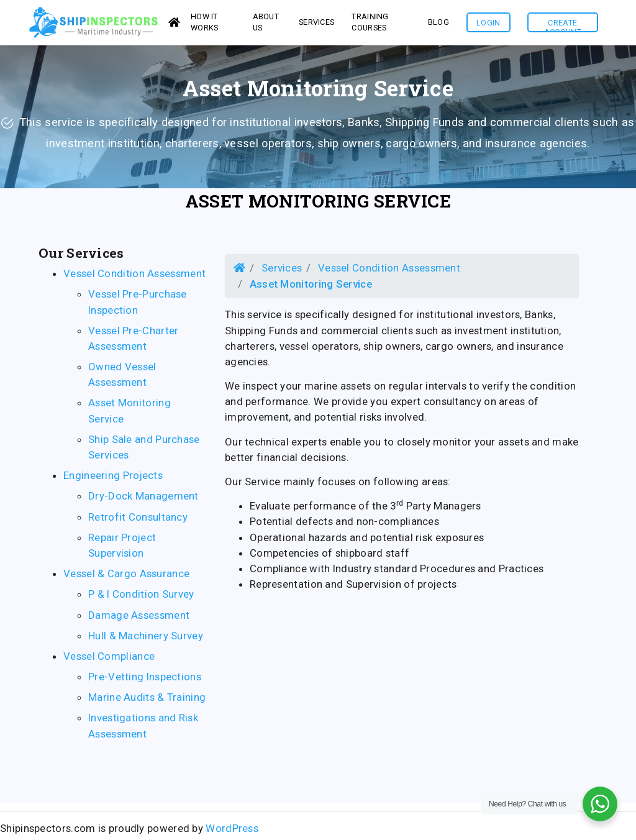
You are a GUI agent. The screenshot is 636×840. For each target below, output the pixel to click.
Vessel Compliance (109, 660)
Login (488, 25)
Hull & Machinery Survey (146, 639)
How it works (205, 24)
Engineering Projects (113, 479)
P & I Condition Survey (141, 598)
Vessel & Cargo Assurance (126, 577)
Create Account (563, 27)
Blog (438, 24)
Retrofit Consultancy (138, 521)
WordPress (232, 832)
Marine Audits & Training (147, 701)
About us (266, 24)
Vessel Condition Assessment (134, 277)
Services (282, 272)
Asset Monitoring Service (318, 205)
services (316, 24)
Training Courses (370, 24)
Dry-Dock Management (143, 500)
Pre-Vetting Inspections (145, 680)
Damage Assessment (139, 618)
